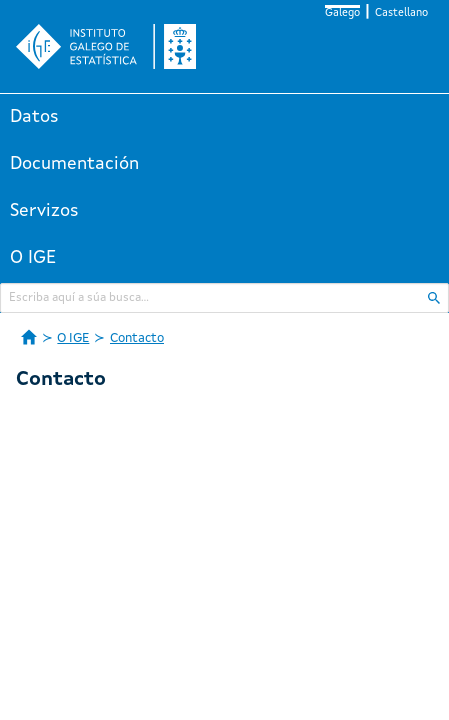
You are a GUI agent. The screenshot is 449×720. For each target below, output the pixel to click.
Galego (342, 13)
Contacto (137, 338)
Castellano (401, 13)
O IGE (33, 258)
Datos (34, 117)
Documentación (74, 164)
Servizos (44, 211)
